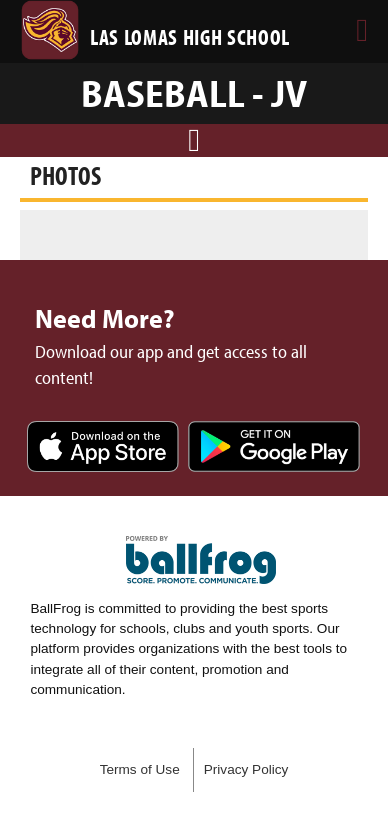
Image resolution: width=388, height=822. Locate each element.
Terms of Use (140, 769)
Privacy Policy (246, 769)
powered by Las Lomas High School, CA (201, 560)
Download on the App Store (103, 448)
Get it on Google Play (274, 448)
